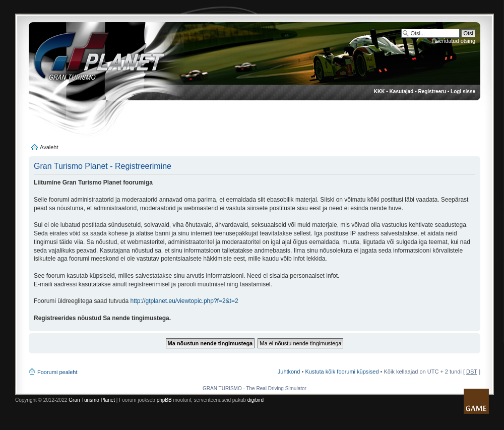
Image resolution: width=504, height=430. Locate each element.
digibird (256, 400)
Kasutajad (402, 91)
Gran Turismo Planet (92, 400)
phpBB (164, 400)
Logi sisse (463, 91)
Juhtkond (289, 372)
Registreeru (432, 91)
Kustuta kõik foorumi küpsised (342, 372)
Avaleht (49, 147)
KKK (380, 91)
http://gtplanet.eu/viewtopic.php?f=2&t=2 (184, 301)
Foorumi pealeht (57, 372)
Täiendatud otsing (453, 41)
